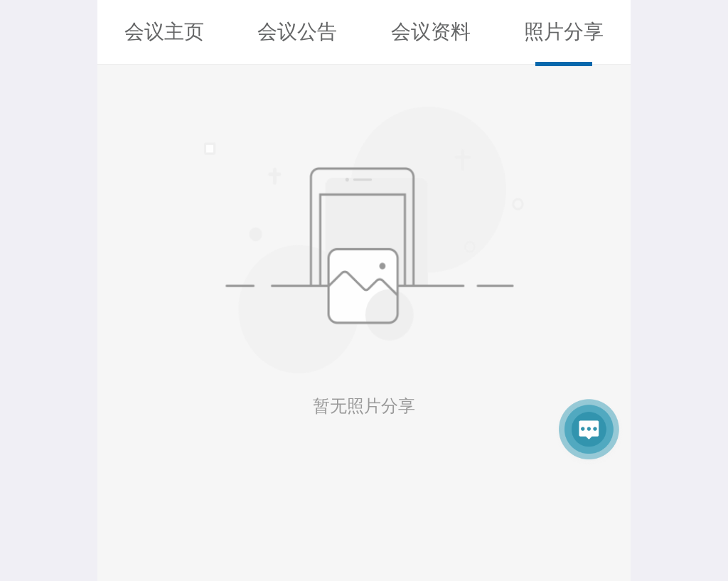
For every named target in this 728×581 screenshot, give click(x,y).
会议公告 (297, 32)
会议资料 (431, 32)
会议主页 (164, 32)
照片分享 (564, 32)
